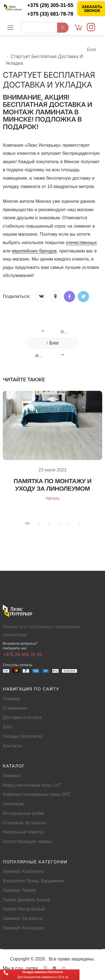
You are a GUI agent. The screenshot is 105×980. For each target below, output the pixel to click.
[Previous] (53, 331)
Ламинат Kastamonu (24, 871)
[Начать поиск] (63, 28)
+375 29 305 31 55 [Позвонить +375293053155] (22, 655)
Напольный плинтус (24, 832)
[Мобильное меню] (10, 28)
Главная (11, 699)
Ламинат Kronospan (23, 928)
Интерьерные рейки (24, 813)
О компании (15, 708)
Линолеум (13, 804)
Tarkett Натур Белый (24, 909)
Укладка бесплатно (23, 736)
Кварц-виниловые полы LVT (32, 785)
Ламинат (12, 776)
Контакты (12, 746)
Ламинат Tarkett (19, 890)
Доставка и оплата (22, 717)
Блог (92, 50)
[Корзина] (78, 28)
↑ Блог (52, 343)
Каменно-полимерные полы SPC (37, 794)
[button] (27, 523)
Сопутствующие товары (28, 841)
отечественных (81, 243)
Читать (52, 498)
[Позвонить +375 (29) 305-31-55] (47, 5)
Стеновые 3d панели (24, 823)
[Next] (53, 355)
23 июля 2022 (53, 470)
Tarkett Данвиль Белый (26, 900)
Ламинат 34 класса (23, 918)
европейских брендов (34, 251)
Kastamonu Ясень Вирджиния (33, 881)
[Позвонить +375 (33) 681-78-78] (47, 14)
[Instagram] (91, 28)
